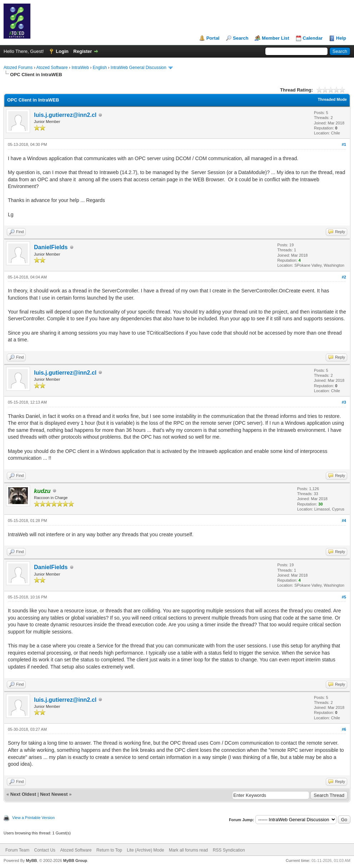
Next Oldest (23, 794)
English (100, 68)
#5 (344, 597)
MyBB (31, 860)
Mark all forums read (188, 850)
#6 (344, 729)
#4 (344, 521)
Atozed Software (52, 68)
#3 (344, 402)
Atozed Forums (18, 68)
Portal (213, 38)
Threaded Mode (332, 99)
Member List (276, 38)
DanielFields (51, 247)
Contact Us (45, 850)
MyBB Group (75, 860)
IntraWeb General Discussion (138, 68)
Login (62, 51)
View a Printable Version (33, 818)
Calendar (313, 38)
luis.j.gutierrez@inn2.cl (65, 115)
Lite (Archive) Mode (146, 850)
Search (240, 38)
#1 (344, 144)
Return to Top (109, 850)
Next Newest (54, 794)
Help (341, 38)
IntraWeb (80, 68)
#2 (344, 277)
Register (83, 51)
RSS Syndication (229, 850)
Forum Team (17, 850)
